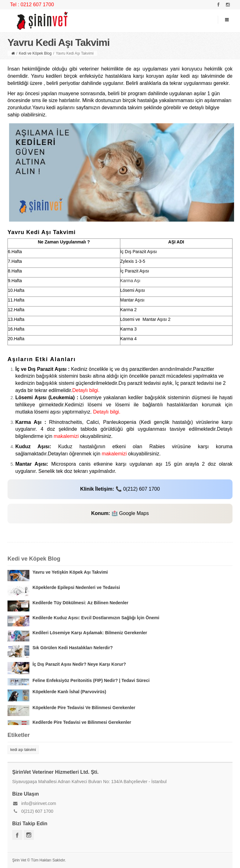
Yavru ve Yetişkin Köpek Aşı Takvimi (70, 572)
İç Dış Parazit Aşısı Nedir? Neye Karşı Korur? (79, 664)
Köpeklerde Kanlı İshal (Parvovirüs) (69, 692)
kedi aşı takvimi (23, 750)
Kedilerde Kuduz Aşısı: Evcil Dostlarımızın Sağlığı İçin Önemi (96, 618)
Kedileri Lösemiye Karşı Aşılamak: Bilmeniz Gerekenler (90, 633)
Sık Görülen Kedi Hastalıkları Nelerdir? (73, 648)
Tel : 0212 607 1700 (32, 5)
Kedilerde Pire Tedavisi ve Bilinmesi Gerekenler (82, 722)
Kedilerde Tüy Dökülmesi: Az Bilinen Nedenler (80, 603)
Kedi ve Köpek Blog (35, 53)
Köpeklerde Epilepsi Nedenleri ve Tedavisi (76, 587)
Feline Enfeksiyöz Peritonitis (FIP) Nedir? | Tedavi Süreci (91, 680)
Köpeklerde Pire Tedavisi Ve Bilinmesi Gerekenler (84, 708)
